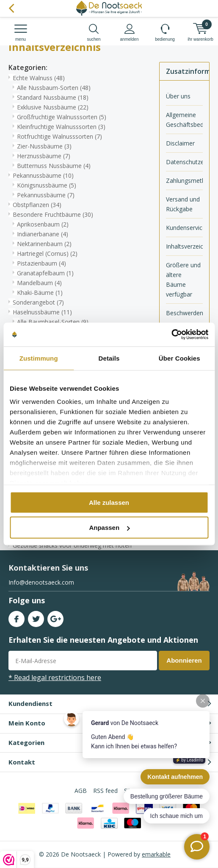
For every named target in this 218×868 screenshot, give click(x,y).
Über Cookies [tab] (179, 358)
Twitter (36, 617)
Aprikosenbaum (43, 224)
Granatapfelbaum (45, 273)
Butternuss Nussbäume (54, 166)
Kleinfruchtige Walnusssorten (61, 127)
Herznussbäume (44, 156)
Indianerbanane (43, 234)
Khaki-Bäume (40, 293)
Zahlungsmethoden (184, 181)
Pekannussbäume (43, 175)
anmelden (129, 32)
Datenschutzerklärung (184, 162)
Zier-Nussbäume (44, 146)
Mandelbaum (39, 283)
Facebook (17, 617)
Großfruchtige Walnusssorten (62, 117)
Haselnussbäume (42, 312)
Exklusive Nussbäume (53, 107)
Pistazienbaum (41, 263)
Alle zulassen (109, 502)
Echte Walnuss (39, 78)
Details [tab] (109, 358)
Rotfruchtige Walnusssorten (59, 136)
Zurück (11, 8)
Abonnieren (184, 660)
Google (55, 617)
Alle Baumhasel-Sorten (53, 322)
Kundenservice (184, 228)
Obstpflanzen (37, 205)
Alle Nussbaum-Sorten (54, 88)
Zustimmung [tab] (39, 358)
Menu (21, 32)
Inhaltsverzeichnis (184, 246)
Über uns (178, 96)
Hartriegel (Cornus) (47, 253)
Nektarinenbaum (44, 244)
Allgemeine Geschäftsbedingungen (184, 120)
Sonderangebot (38, 302)
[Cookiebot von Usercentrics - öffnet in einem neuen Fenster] (171, 335)
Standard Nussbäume (53, 97)
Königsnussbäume (47, 185)
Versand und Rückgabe (183, 204)
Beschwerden (184, 313)
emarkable (156, 854)
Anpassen (109, 528)
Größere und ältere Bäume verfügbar (183, 280)
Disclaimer (180, 143)
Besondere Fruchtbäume (53, 214)
